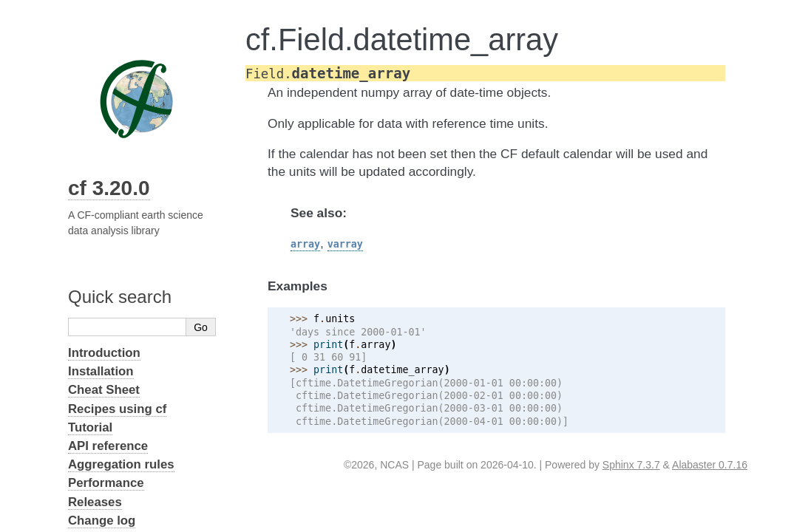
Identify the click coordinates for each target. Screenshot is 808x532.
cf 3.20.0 (109, 188)
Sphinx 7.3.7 (631, 465)
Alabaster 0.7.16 (710, 465)
